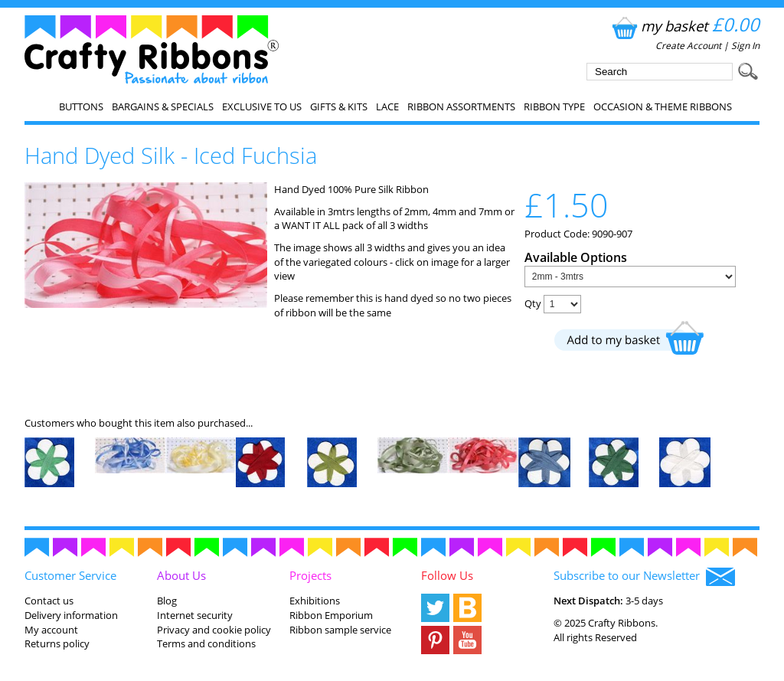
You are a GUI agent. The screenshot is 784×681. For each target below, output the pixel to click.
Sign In (745, 46)
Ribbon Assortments (461, 106)
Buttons (81, 106)
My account (51, 630)
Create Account (688, 46)
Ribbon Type (554, 106)
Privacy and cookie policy (214, 630)
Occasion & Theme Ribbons (663, 106)
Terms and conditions (206, 643)
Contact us (49, 601)
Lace (387, 106)
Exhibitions (315, 601)
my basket (684, 26)
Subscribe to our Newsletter (644, 577)
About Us (181, 575)
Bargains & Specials (163, 106)
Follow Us (447, 575)
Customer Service (70, 575)
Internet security (195, 615)
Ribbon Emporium (331, 615)
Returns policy (57, 643)
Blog (167, 601)
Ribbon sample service (340, 630)
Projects (310, 575)
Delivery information (71, 615)
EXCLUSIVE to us (262, 106)
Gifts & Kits (339, 106)
